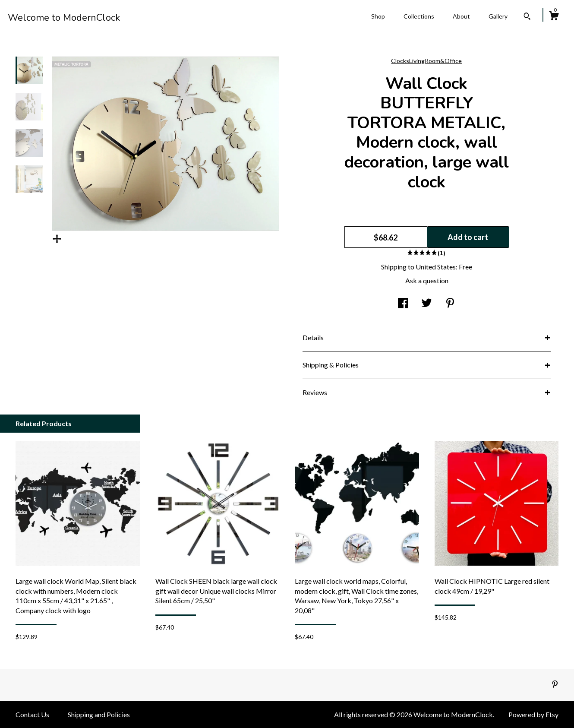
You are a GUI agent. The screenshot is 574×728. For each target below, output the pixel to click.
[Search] (527, 17)
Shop (378, 16)
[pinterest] (555, 685)
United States (436, 267)
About (461, 16)
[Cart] (554, 17)
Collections (419, 16)
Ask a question (427, 280)
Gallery (498, 16)
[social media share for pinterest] (450, 304)
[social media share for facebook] (403, 304)
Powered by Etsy (533, 714)
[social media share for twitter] (427, 304)
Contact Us (32, 714)
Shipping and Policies (99, 714)
